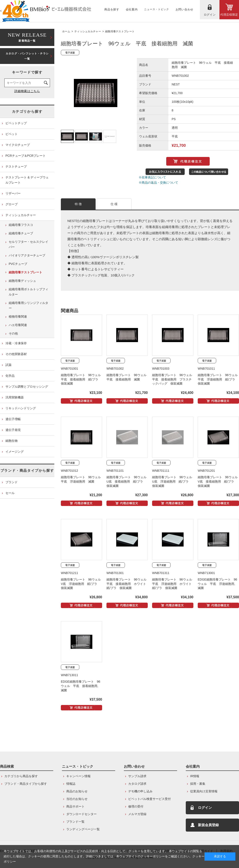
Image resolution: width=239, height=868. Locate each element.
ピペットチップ (16, 123)
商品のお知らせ (77, 791)
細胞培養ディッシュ (22, 281)
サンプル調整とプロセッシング (27, 387)
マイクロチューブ (18, 145)
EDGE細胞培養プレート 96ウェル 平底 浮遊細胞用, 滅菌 (218, 584)
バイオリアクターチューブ (27, 255)
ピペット (12, 134)
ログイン (205, 808)
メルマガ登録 (137, 814)
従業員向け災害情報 (204, 791)
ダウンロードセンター (81, 814)
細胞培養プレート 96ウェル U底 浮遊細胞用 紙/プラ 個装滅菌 (174, 481)
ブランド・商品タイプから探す (27, 471)
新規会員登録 (208, 825)
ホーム (66, 31)
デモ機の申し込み (140, 791)
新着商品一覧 (27, 37)
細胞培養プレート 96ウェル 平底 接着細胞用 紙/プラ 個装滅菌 (82, 379)
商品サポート (75, 806)
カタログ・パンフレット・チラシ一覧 (27, 56)
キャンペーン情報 (78, 776)
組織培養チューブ (21, 233)
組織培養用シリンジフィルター (28, 305)
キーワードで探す (27, 72)
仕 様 (114, 204)
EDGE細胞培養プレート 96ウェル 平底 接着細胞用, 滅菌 (81, 686)
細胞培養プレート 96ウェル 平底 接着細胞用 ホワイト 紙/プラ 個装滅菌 (128, 584)
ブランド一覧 (75, 822)
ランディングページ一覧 (83, 829)
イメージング (15, 452)
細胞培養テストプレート (120, 31)
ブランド (12, 482)
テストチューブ (16, 166)
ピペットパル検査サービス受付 (149, 799)
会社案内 (193, 766)
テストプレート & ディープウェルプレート (27, 180)
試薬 (8, 365)
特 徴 (78, 204)
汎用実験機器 (15, 397)
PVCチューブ (18, 264)
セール (10, 493)
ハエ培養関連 (18, 325)
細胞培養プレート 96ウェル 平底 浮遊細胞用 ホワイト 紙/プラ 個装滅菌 (174, 584)
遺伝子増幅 (13, 419)
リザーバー (13, 193)
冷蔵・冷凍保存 (16, 343)
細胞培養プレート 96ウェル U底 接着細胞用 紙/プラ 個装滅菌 (128, 481)
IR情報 (195, 776)
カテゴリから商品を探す (21, 776)
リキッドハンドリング (21, 408)
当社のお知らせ (77, 799)
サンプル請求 (137, 776)
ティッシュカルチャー (88, 31)
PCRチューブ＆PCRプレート (26, 156)
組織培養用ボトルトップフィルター (28, 292)
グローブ (12, 204)
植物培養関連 (18, 317)
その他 (13, 333)
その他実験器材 (16, 354)
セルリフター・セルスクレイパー (28, 244)
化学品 (10, 376)
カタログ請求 (137, 784)
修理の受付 (136, 806)
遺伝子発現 (13, 430)
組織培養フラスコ (21, 225)
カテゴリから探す (27, 112)
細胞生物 (12, 441)
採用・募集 (198, 784)
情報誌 (71, 784)
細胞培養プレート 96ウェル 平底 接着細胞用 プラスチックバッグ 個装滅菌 (174, 379)
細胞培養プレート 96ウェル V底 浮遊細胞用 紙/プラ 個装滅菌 (82, 584)
